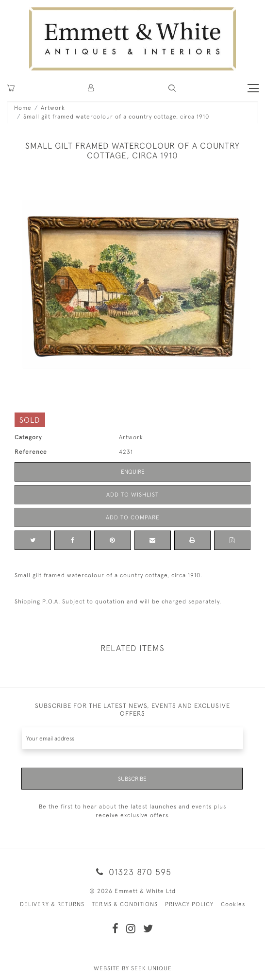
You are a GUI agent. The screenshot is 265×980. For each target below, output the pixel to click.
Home (23, 108)
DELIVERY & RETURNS (52, 904)
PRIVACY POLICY (189, 904)
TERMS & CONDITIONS (125, 904)
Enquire (133, 472)
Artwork (53, 108)
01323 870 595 (132, 872)
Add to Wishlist (132, 495)
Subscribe (132, 779)
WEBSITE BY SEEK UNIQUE (133, 968)
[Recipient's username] (132, 738)
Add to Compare (133, 517)
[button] (172, 88)
